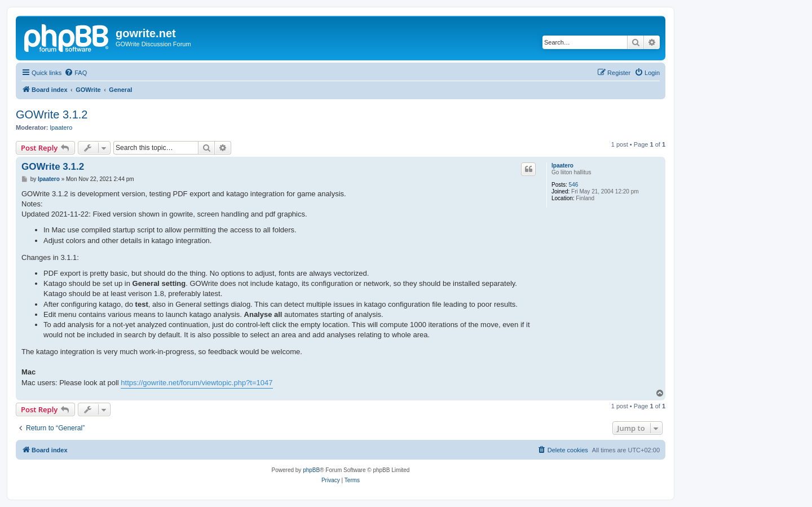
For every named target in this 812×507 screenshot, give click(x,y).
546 (574, 185)
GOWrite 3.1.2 (52, 114)
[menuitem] (76, 73)
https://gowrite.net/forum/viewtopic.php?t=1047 (197, 383)
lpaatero (61, 127)
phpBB (311, 470)
